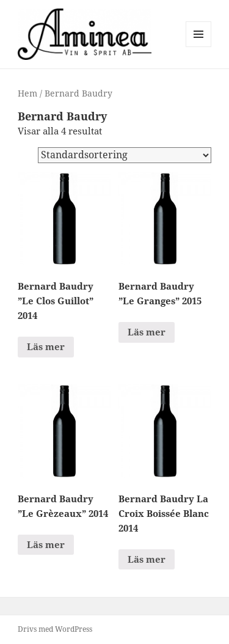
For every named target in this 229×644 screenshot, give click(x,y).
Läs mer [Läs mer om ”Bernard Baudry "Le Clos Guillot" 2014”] (46, 346)
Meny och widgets (199, 47)
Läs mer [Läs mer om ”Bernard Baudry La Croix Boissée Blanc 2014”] (147, 559)
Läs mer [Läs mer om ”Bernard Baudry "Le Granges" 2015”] (147, 332)
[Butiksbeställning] (125, 155)
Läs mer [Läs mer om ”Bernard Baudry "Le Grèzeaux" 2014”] (46, 544)
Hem (27, 93)
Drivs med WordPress (55, 629)
